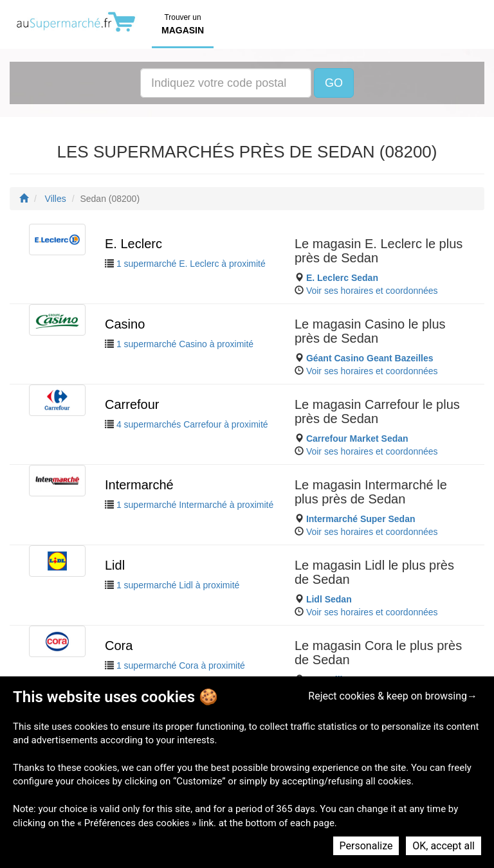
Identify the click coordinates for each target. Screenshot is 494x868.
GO (334, 83)
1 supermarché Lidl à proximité (178, 585)
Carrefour (132, 404)
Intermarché (139, 485)
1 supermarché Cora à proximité (181, 665)
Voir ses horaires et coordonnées (372, 291)
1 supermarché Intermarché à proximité (195, 505)
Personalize (366, 846)
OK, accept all (444, 846)
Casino (125, 324)
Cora (119, 646)
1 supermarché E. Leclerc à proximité (191, 264)
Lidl (115, 565)
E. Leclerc (133, 244)
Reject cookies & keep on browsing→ (393, 696)
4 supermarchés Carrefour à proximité (192, 424)
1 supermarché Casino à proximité (185, 344)
